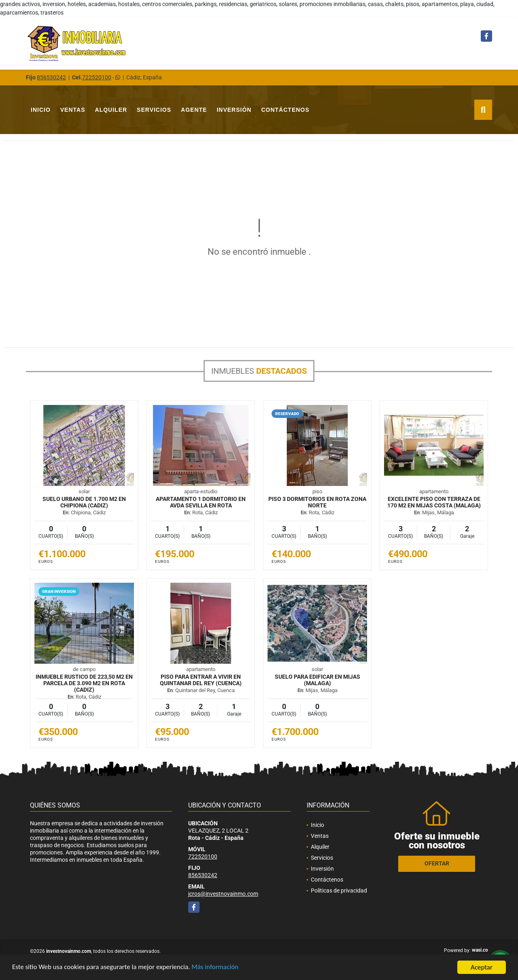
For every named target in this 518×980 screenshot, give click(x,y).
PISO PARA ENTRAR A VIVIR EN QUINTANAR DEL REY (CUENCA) (201, 680)
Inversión (234, 110)
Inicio (41, 110)
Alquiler (111, 110)
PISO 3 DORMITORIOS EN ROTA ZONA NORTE (317, 502)
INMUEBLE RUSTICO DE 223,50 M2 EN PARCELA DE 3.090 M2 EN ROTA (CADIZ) (84, 683)
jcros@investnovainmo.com (223, 894)
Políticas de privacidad (339, 891)
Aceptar (482, 967)
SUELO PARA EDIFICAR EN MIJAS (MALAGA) (317, 680)
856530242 (51, 77)
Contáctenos (285, 110)
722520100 (97, 77)
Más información (216, 968)
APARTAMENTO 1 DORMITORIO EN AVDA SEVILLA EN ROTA (201, 502)
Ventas (73, 110)
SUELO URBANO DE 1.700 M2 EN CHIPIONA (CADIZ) (84, 502)
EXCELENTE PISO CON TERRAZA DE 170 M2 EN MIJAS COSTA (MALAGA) (434, 502)
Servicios (154, 110)
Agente (194, 110)
